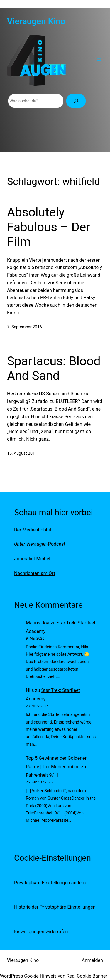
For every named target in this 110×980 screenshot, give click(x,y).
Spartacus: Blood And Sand (54, 368)
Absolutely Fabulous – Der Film (49, 227)
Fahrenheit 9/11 (42, 775)
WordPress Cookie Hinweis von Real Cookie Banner (54, 976)
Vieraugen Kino (36, 21)
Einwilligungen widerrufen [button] (41, 932)
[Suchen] (76, 101)
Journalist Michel (32, 559)
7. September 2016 (24, 327)
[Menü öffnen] (99, 60)
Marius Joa (38, 623)
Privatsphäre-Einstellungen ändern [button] (50, 883)
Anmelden (92, 960)
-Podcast (40, 544)
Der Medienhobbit (33, 530)
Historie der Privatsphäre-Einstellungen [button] (55, 907)
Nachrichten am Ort (35, 573)
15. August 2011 (22, 453)
